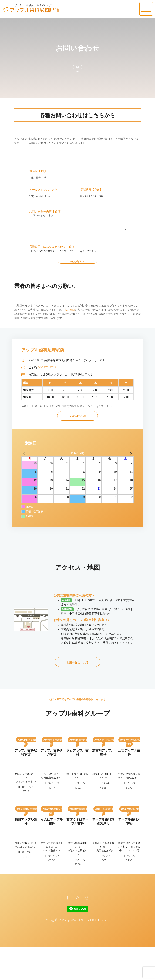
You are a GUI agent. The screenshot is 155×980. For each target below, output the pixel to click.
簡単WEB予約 (77, 416)
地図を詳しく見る (77, 662)
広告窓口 (70, 310)
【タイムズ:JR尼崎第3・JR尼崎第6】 (112, 638)
